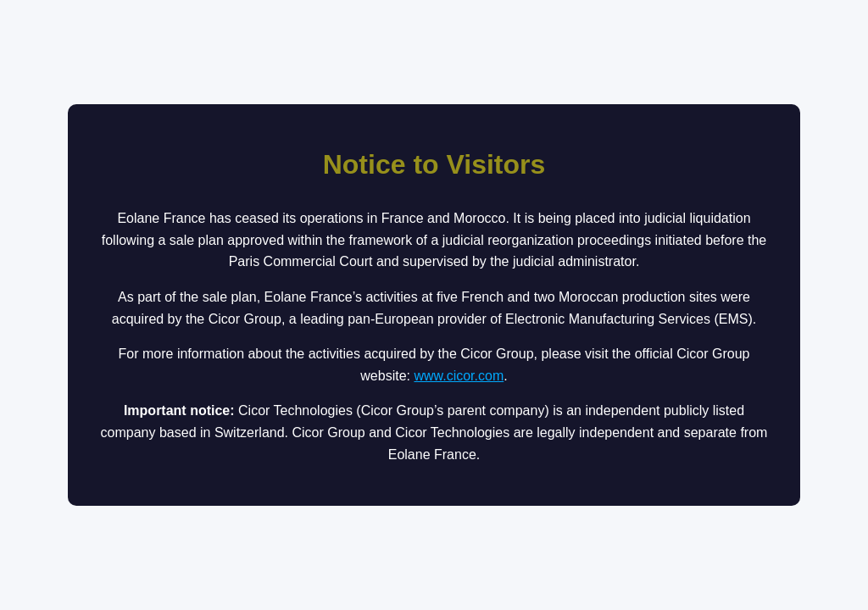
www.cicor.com (459, 376)
